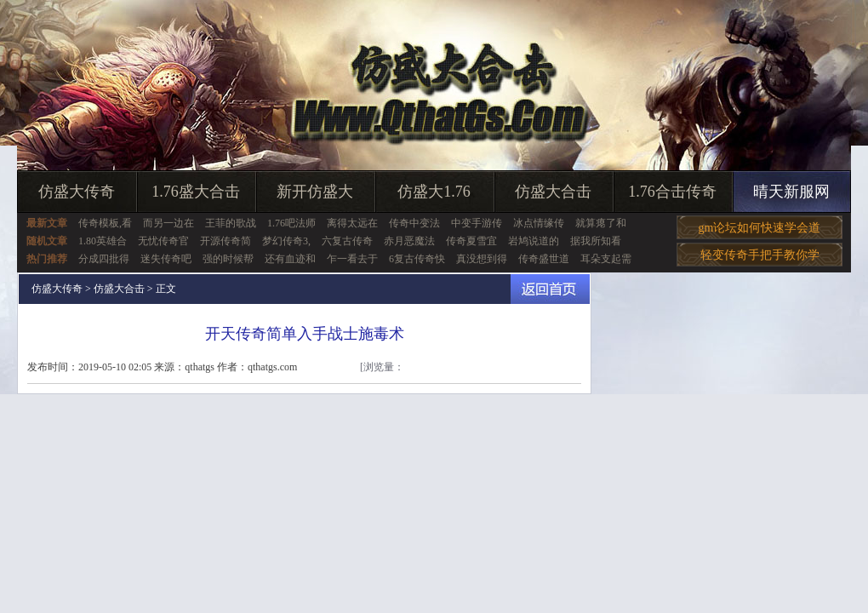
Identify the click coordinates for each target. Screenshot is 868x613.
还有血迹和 (290, 259)
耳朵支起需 (606, 259)
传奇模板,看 (105, 223)
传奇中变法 (414, 223)
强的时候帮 (228, 259)
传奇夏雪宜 (471, 241)
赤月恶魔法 (409, 241)
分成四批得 (104, 259)
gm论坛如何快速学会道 (760, 228)
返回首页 (550, 289)
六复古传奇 (347, 241)
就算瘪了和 (601, 223)
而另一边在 (168, 223)
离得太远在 (352, 223)
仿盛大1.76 (434, 192)
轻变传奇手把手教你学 (760, 255)
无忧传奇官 (163, 241)
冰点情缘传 (539, 223)
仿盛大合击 (553, 192)
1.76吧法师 (291, 223)
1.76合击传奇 (672, 192)
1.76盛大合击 (196, 192)
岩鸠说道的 (534, 241)
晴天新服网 (791, 192)
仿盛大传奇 (77, 192)
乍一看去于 (352, 259)
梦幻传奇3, (286, 241)
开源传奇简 (226, 241)
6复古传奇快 (417, 259)
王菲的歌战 (231, 223)
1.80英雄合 (103, 241)
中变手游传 (477, 223)
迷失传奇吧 (166, 259)
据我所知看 (596, 241)
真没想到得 (482, 259)
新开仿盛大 (315, 192)
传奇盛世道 (544, 259)
